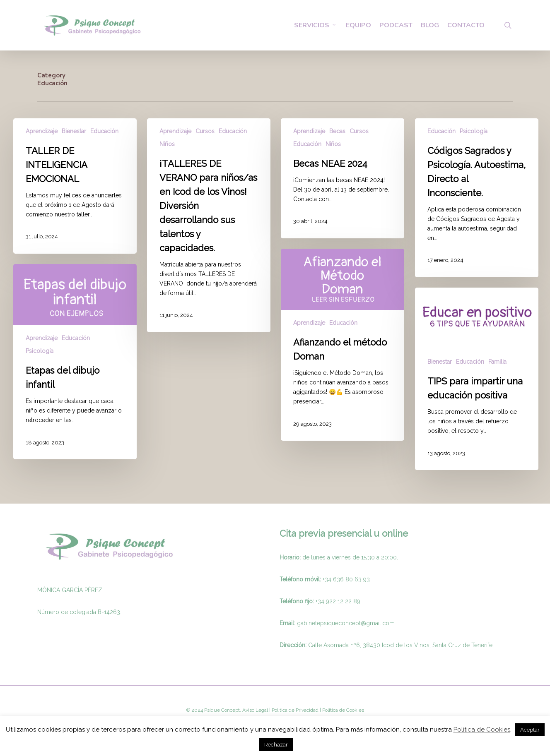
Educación (104, 131)
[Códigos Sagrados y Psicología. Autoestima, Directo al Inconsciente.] (477, 198)
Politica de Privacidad (294, 710)
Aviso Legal (255, 710)
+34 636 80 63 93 (346, 579)
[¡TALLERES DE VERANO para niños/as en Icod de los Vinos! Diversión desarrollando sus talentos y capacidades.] (209, 225)
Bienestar (74, 131)
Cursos (205, 131)
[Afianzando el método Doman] (343, 345)
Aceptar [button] (530, 730)
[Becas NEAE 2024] (343, 178)
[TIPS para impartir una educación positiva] (477, 379)
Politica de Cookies (343, 710)
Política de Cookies (482, 730)
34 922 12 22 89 (339, 601)
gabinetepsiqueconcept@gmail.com (346, 623)
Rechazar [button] (276, 745)
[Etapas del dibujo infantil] (75, 362)
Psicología (474, 131)
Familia (497, 362)
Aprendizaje (42, 131)
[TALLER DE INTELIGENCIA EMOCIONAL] (75, 186)
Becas (337, 131)
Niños (167, 144)
